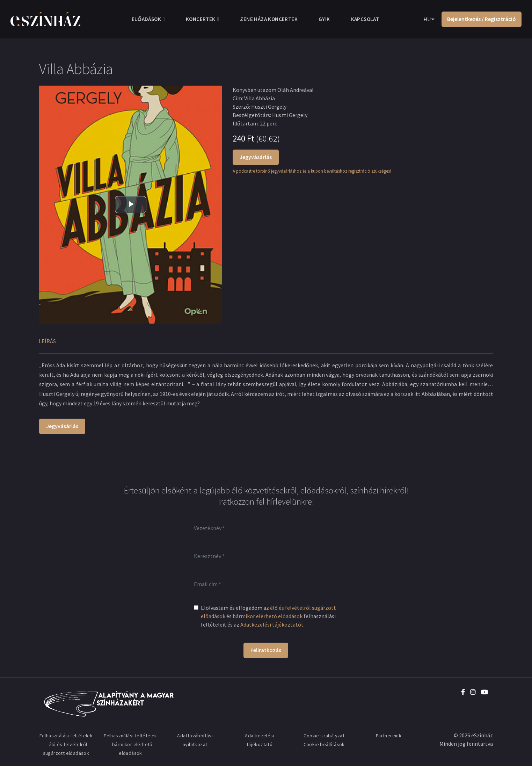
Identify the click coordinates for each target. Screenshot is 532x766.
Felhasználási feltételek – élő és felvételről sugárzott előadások (66, 744)
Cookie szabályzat (324, 736)
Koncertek (201, 19)
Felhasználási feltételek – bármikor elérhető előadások (130, 744)
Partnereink (389, 736)
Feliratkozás (266, 650)
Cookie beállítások (324, 744)
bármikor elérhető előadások (268, 616)
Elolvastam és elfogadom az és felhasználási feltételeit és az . (268, 616)
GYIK (324, 19)
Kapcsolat (365, 19)
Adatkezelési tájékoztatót (272, 624)
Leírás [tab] (47, 341)
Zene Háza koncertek (269, 19)
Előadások (146, 19)
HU (427, 19)
